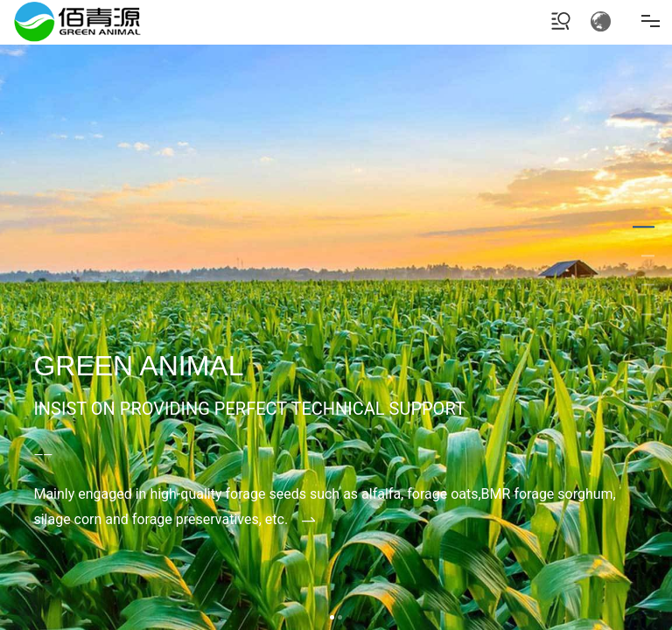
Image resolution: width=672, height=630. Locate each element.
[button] (332, 617)
